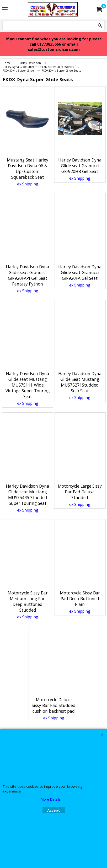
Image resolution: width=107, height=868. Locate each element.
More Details (51, 799)
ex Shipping (28, 184)
